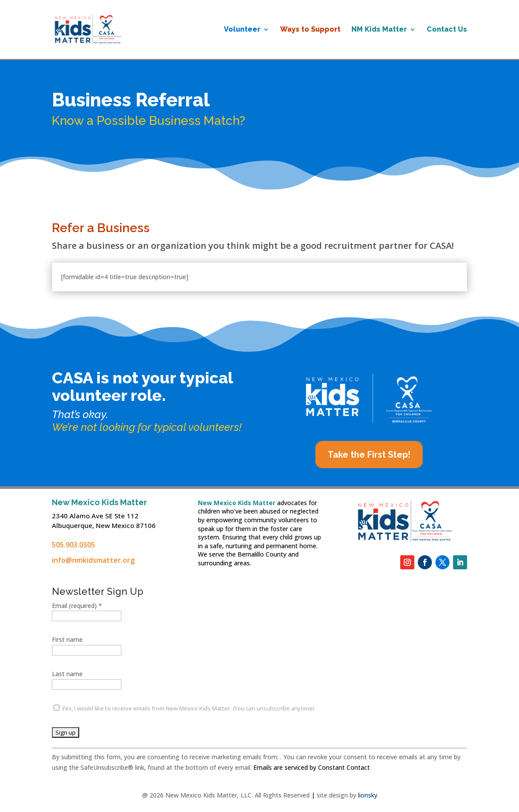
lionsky (368, 795)
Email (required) (77, 606)
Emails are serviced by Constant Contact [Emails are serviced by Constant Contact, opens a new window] (312, 767)
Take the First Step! (369, 455)
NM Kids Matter (379, 30)
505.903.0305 (73, 545)
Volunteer (242, 30)
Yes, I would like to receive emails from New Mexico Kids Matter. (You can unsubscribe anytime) (188, 708)
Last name (67, 674)
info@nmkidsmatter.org (93, 560)
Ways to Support (310, 30)
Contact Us (447, 30)
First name (67, 639)
